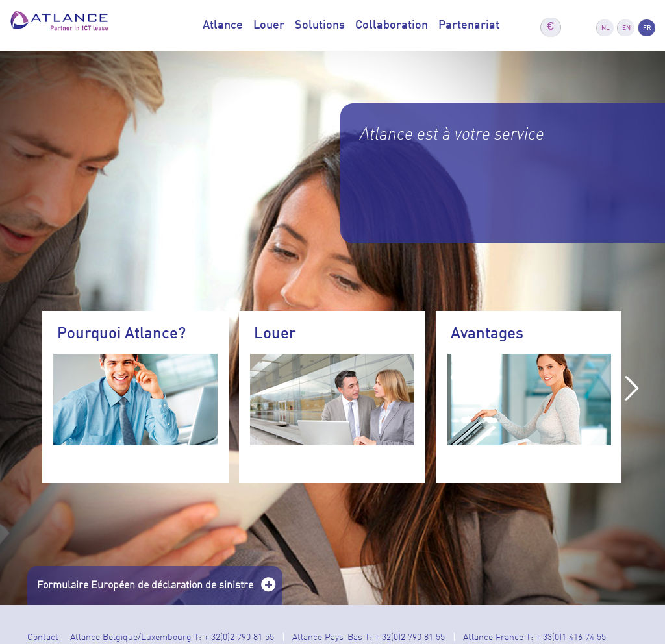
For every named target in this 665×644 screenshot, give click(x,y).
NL (606, 28)
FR (647, 28)
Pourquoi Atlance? (121, 334)
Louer (269, 25)
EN (626, 28)
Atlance (223, 25)
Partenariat (469, 25)
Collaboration (392, 25)
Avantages (487, 334)
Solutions (320, 25)
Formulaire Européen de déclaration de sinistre (157, 589)
